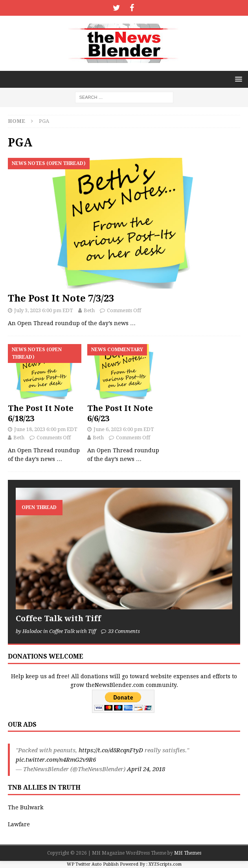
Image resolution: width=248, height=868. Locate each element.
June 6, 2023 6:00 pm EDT (124, 429)
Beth (89, 310)
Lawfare (19, 824)
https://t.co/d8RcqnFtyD (111, 750)
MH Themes (188, 853)
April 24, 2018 (146, 769)
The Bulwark (26, 807)
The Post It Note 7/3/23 (61, 298)
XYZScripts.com (165, 864)
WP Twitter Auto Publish (93, 864)
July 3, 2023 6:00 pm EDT (44, 310)
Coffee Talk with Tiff (58, 618)
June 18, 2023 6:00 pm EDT (46, 429)
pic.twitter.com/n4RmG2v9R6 (56, 760)
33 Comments (124, 631)
